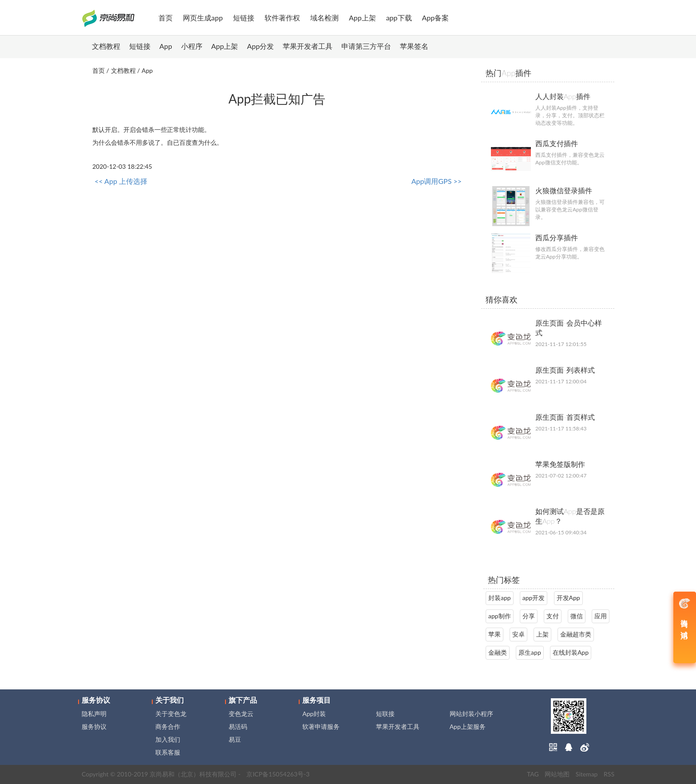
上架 (542, 634)
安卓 (518, 634)
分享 (529, 616)
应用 (601, 616)
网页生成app (203, 18)
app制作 (500, 616)
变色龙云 (241, 714)
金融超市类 (576, 634)
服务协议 (94, 726)
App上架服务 (468, 726)
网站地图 (557, 774)
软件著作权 (282, 18)
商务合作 (168, 726)
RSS (609, 774)
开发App (568, 598)
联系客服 (168, 752)
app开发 (534, 598)
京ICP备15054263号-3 (278, 774)
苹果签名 (414, 46)
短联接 (385, 714)
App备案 (436, 18)
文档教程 (106, 46)
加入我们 (168, 739)
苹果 (494, 634)
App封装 (314, 714)
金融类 (498, 652)
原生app (530, 652)
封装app (500, 598)
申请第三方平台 (366, 46)
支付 (553, 616)
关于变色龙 (171, 714)
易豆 (235, 739)
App (166, 46)
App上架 (362, 18)
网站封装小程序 (471, 714)
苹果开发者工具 (308, 46)
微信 (577, 616)
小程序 (192, 46)
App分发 (261, 46)
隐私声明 (94, 714)
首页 (166, 18)
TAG (533, 774)
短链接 (244, 18)
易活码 (238, 726)
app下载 (399, 18)
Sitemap (587, 774)
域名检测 (324, 18)
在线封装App (571, 652)
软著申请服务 (321, 726)
